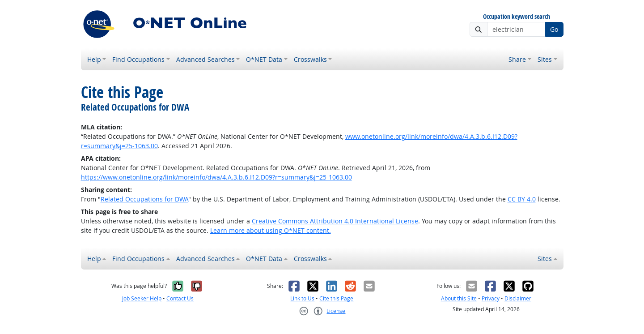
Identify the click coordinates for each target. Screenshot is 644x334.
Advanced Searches (205, 59)
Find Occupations (138, 59)
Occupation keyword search (517, 17)
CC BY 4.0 (522, 199)
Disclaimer (518, 298)
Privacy (491, 298)
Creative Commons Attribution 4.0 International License (335, 221)
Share (517, 59)
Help (94, 59)
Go (554, 29)
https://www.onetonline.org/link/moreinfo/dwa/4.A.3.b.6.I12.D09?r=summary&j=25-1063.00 (216, 177)
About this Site (459, 298)
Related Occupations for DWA (144, 199)
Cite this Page (336, 298)
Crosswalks (310, 59)
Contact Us (180, 298)
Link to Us (302, 298)
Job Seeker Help (142, 298)
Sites (545, 59)
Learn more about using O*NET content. (271, 230)
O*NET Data (264, 59)
